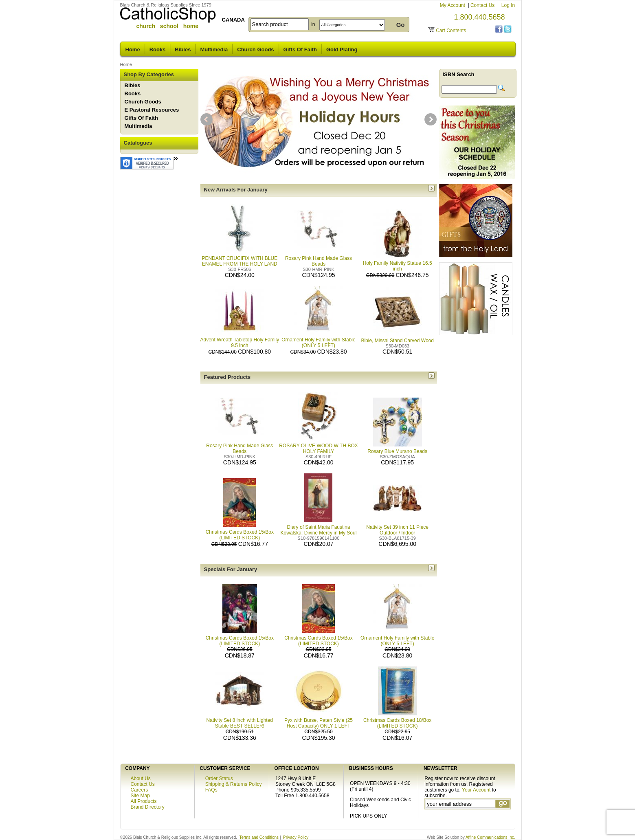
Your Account (476, 790)
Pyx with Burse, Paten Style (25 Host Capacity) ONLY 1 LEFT (319, 723)
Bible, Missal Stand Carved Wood (397, 338)
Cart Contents (451, 31)
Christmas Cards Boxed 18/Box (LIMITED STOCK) (397, 723)
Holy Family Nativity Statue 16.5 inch (398, 263)
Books (158, 49)
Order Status (219, 778)
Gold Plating (342, 49)
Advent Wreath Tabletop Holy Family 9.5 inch (240, 340)
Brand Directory (148, 807)
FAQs (211, 790)
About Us (141, 778)
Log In (508, 5)
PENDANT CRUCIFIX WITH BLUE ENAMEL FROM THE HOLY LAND (239, 258)
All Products (144, 801)
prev (207, 119)
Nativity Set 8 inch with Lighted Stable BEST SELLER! (240, 723)
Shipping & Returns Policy (234, 784)
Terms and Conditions (259, 837)
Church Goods (255, 49)
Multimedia (214, 49)
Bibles (183, 49)
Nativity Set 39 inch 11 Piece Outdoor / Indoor (397, 527)
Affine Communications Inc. (490, 837)
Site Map (140, 796)
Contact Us (483, 5)
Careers (140, 790)
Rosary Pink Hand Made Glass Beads (319, 258)
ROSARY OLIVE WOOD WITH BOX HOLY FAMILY (319, 446)
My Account (453, 5)
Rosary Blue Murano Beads (397, 449)
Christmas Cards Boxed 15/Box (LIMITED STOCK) (240, 532)
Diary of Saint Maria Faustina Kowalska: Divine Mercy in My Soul (319, 527)
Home (133, 49)
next (431, 119)
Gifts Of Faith (300, 49)
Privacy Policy (296, 837)
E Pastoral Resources (152, 110)
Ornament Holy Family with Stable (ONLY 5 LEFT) (318, 340)
